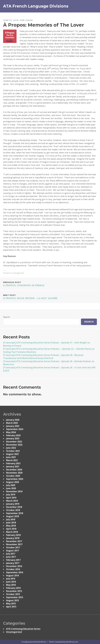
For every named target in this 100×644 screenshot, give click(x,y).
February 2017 (13, 560)
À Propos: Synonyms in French (50, 284)
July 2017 (11, 554)
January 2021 (13, 466)
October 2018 (13, 510)
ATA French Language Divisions (36, 6)
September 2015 (15, 597)
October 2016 (13, 569)
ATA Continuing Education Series (23, 629)
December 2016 (14, 566)
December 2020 (14, 470)
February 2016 (13, 588)
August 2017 (12, 551)
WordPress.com (72, 642)
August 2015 (12, 600)
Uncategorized (14, 632)
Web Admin (26, 20)
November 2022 (14, 445)
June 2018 (11, 523)
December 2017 (14, 541)
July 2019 (11, 495)
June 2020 (11, 488)
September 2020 (15, 479)
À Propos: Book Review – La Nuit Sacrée (50, 297)
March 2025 (12, 423)
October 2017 (13, 547)
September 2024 (15, 429)
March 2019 (12, 501)
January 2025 (13, 426)
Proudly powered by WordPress (34, 642)
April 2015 (11, 607)
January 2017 (13, 563)
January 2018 (13, 538)
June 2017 (11, 557)
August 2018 (12, 516)
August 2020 (12, 482)
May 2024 (11, 432)
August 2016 (12, 575)
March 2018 (12, 532)
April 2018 (11, 529)
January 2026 (13, 420)
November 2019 (14, 491)
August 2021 (12, 454)
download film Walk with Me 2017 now (71, 203)
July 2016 (11, 579)
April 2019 (11, 498)
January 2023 (13, 438)
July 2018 (11, 519)
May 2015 (11, 604)
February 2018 (13, 535)
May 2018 (11, 526)
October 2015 (13, 594)
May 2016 (11, 585)
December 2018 (14, 507)
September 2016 (15, 572)
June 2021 (11, 457)
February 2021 (13, 463)
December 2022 (14, 442)
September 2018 (15, 513)
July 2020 (11, 485)
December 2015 (14, 591)
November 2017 (14, 544)
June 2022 (11, 448)
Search (6, 317)
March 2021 (12, 460)
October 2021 (13, 451)
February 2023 (13, 435)
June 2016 (11, 582)
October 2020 (13, 476)
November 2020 (14, 473)
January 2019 (13, 504)
